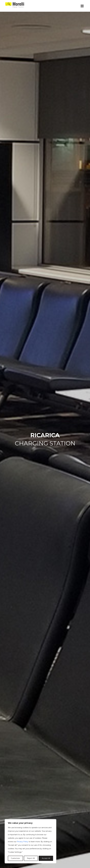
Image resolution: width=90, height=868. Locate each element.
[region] (30, 841)
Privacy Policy (23, 842)
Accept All (46, 858)
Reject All (31, 858)
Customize (15, 858)
